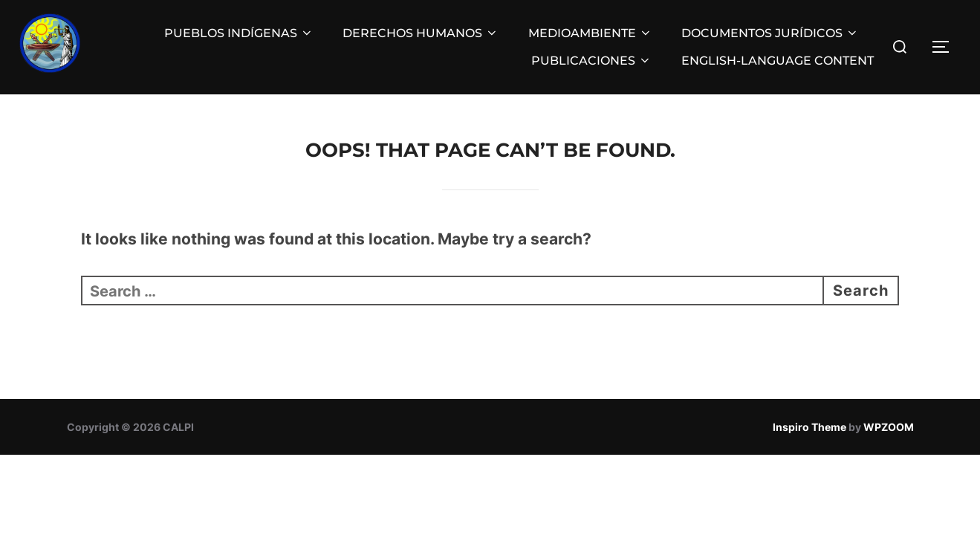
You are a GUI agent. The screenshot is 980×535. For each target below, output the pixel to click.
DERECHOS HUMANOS (421, 33)
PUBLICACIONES (591, 61)
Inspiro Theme (809, 427)
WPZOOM (889, 427)
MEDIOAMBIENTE (590, 33)
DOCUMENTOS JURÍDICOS (770, 33)
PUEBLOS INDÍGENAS (239, 33)
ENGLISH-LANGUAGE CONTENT (778, 61)
